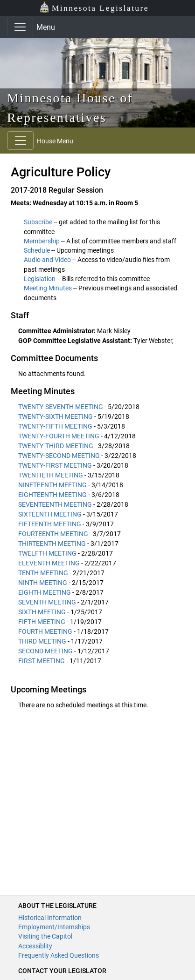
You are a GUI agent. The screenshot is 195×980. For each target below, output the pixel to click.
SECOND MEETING (45, 651)
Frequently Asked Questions (59, 955)
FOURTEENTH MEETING (53, 534)
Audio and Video (47, 260)
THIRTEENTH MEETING (52, 544)
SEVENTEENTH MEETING (55, 504)
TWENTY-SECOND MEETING (59, 456)
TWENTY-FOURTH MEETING (59, 436)
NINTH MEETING (43, 583)
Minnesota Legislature (94, 7)
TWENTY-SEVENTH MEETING (61, 407)
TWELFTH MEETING (47, 553)
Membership (42, 241)
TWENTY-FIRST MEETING (55, 465)
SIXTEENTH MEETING (50, 514)
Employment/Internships (54, 927)
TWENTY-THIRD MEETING (56, 446)
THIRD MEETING (42, 641)
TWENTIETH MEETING (51, 475)
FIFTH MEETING (42, 622)
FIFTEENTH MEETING (50, 524)
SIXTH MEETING (42, 612)
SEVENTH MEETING (47, 602)
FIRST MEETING (42, 661)
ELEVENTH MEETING (49, 563)
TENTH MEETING (43, 573)
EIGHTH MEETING (45, 592)
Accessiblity (35, 946)
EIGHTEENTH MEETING (52, 495)
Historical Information (50, 918)
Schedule (37, 250)
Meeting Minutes (48, 288)
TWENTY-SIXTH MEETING (56, 416)
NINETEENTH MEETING (52, 485)
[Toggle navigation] (20, 27)
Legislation (40, 279)
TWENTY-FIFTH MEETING (55, 426)
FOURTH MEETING (45, 631)
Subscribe (38, 222)
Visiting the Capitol (45, 936)
